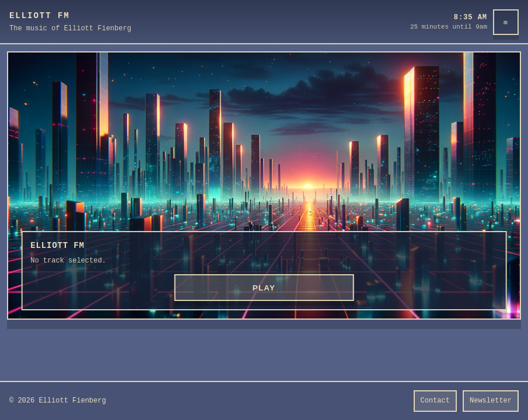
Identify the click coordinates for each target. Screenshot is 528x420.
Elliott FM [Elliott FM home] (40, 16)
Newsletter (491, 401)
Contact (435, 401)
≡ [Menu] (506, 22)
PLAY (264, 288)
